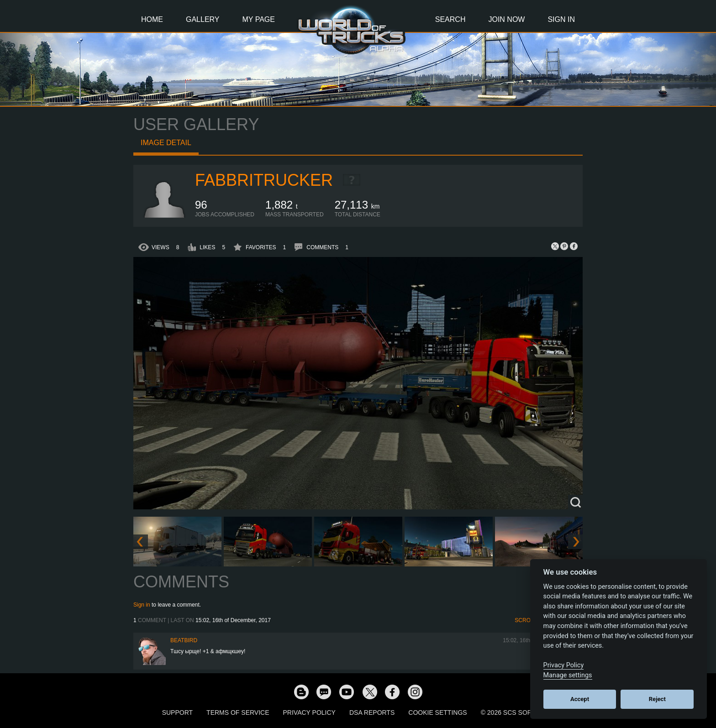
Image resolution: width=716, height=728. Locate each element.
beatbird (184, 640)
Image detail (166, 143)
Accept (580, 699)
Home (152, 19)
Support (177, 712)
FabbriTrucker (264, 180)
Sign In (561, 19)
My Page (259, 19)
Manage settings (568, 675)
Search (450, 19)
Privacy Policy (309, 712)
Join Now (506, 19)
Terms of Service (238, 712)
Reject (657, 699)
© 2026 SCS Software (518, 712)
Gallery (203, 19)
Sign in (142, 605)
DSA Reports (372, 712)
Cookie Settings (437, 712)
